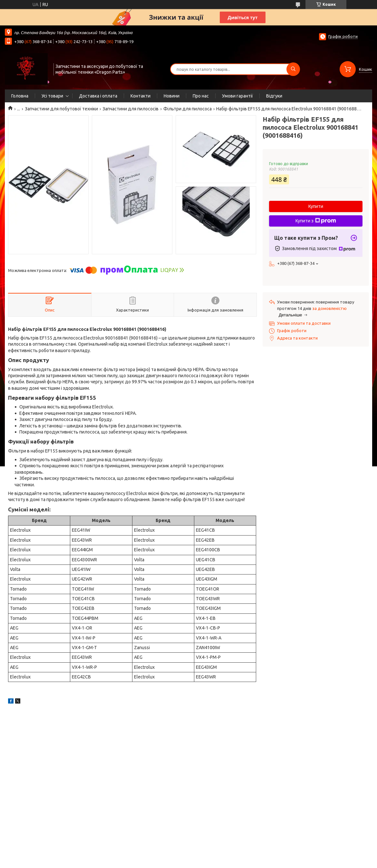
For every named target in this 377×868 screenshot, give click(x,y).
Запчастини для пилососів (130, 109)
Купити (316, 206)
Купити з (316, 221)
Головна (20, 96)
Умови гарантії (237, 96)
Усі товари (52, 96)
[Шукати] (293, 69)
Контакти (140, 96)
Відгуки (274, 96)
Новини (172, 96)
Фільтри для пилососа (188, 109)
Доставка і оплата (98, 96)
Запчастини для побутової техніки (61, 109)
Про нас (201, 96)
